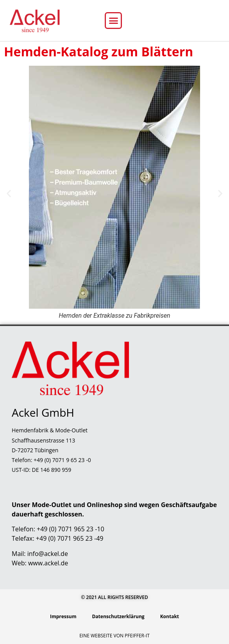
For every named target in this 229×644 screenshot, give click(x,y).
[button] (113, 21)
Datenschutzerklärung (118, 616)
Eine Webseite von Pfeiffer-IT (114, 636)
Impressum (63, 616)
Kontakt (170, 616)
